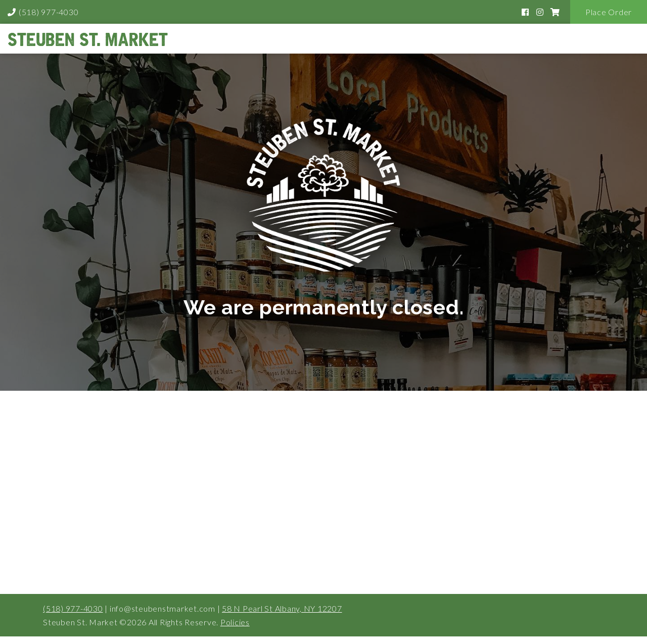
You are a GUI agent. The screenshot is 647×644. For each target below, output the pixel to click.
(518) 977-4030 (49, 12)
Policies (235, 622)
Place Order (609, 12)
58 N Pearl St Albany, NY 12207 (282, 608)
